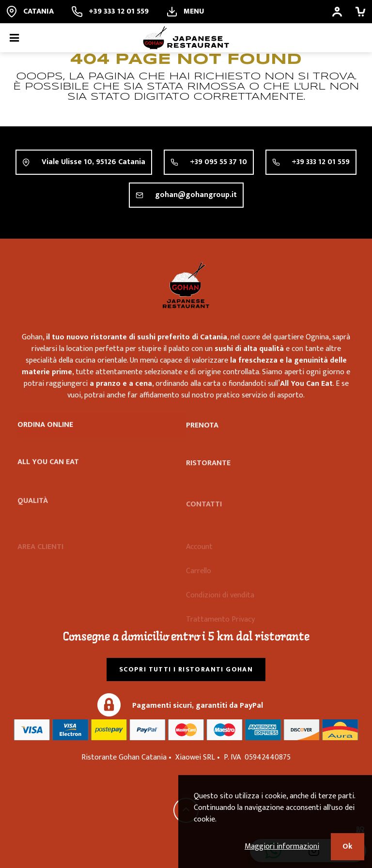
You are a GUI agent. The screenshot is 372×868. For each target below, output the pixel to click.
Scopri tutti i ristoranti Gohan (186, 669)
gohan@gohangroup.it (196, 195)
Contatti (204, 515)
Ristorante (208, 473)
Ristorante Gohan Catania (186, 285)
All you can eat (48, 467)
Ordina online (45, 426)
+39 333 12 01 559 (321, 162)
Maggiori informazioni (282, 846)
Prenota (202, 428)
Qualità (33, 513)
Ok (348, 846)
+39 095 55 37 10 (218, 162)
